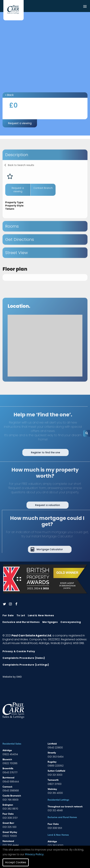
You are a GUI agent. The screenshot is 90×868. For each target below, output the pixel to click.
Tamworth (53, 780)
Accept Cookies (16, 862)
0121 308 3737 (10, 818)
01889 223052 (56, 766)
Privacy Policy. (35, 854)
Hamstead (8, 841)
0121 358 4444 (11, 845)
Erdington (8, 805)
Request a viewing (20, 123)
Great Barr (8, 823)
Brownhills (8, 769)
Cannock (7, 787)
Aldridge (7, 750)
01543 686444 (11, 782)
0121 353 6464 (56, 757)
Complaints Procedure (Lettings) (26, 665)
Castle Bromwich (12, 796)
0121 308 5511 (55, 828)
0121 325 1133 (9, 827)
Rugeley (52, 762)
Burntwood (8, 778)
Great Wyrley (10, 832)
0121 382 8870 (10, 809)
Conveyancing (71, 622)
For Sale (8, 615)
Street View (17, 260)
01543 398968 (11, 791)
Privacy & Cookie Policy (19, 651)
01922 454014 (10, 754)
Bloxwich (7, 760)
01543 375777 (10, 772)
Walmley (52, 789)
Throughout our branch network (65, 807)
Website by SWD (12, 677)
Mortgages (50, 622)
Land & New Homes (41, 615)
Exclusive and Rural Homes (21, 622)
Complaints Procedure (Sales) (24, 658)
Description (17, 162)
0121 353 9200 (55, 845)
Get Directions (20, 247)
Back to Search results (21, 172)
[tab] (45, 162)
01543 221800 (55, 748)
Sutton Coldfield (56, 771)
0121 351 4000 (55, 793)
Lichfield (52, 744)
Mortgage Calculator (57, 549)
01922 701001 (10, 836)
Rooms (12, 233)
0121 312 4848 (55, 810)
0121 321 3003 (55, 775)
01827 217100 (55, 784)
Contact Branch (43, 195)
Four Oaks (8, 814)
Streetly (52, 753)
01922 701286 (10, 763)
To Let (21, 615)
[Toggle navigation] (85, 7)
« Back (9, 95)
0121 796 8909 (10, 800)
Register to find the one (38, 452)
